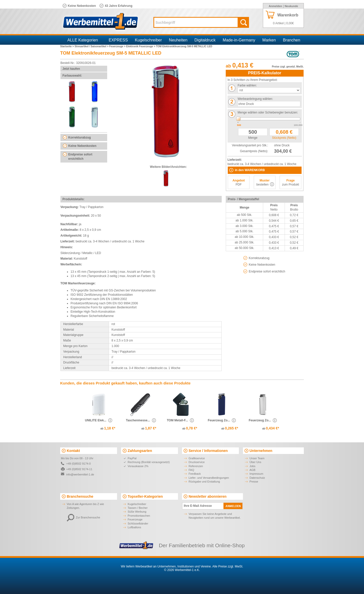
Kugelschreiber (149, 40)
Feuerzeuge (135, 519)
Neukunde (291, 6)
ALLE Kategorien (83, 40)
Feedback (195, 474)
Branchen (292, 40)
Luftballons (134, 527)
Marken (269, 40)
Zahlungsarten (140, 451)
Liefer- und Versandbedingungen (209, 478)
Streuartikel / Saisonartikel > (92, 46)
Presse (254, 482)
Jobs (252, 466)
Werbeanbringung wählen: (255, 99)
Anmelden (275, 6)
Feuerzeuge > (118, 46)
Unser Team (257, 458)
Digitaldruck (205, 40)
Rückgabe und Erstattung (204, 482)
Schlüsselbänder (138, 523)
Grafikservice (197, 458)
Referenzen (196, 466)
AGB (252, 470)
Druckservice (197, 462)
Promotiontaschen (139, 516)
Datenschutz (257, 478)
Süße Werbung (137, 512)
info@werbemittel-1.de (80, 474)
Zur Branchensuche (83, 517)
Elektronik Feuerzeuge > (141, 46)
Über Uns (255, 462)
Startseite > (67, 46)
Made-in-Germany (239, 40)
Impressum (256, 474)
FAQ (191, 470)
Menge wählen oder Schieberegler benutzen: (268, 112)
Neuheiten (178, 40)
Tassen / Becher (138, 508)
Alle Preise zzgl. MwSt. (228, 566)
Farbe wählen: (247, 85)
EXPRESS (118, 40)
